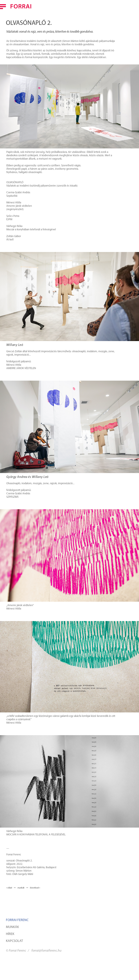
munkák (21, 888)
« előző (9, 888)
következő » (35, 888)
